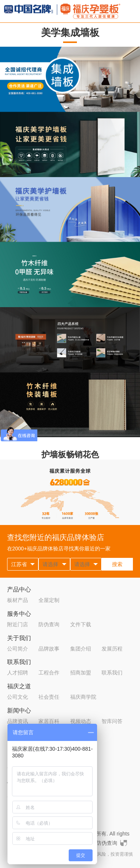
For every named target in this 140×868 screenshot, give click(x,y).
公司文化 (18, 697)
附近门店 (18, 624)
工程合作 (49, 673)
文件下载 (81, 624)
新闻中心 (19, 711)
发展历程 (112, 649)
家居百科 (49, 721)
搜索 (117, 564)
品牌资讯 (18, 721)
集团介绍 (81, 649)
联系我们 (19, 662)
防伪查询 (49, 624)
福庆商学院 (83, 697)
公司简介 (18, 649)
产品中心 (19, 589)
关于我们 (19, 638)
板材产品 (18, 600)
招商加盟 (81, 673)
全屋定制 (49, 600)
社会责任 (49, 697)
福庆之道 (19, 686)
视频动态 (81, 721)
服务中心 (19, 614)
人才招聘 (18, 673)
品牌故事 (49, 649)
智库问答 (112, 721)
